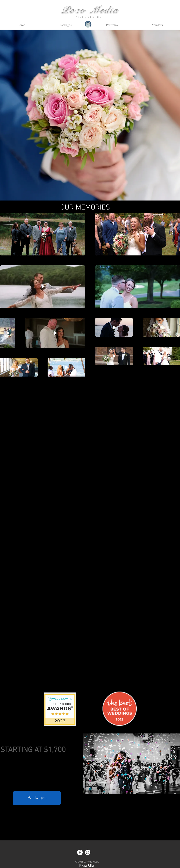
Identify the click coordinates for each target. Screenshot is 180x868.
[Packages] (37, 798)
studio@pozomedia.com (93, 821)
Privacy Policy (87, 866)
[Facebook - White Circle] (80, 852)
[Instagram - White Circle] (88, 852)
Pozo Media (90, 10)
